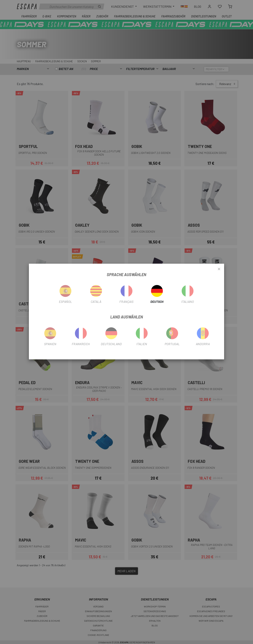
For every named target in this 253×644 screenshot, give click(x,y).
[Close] (219, 269)
